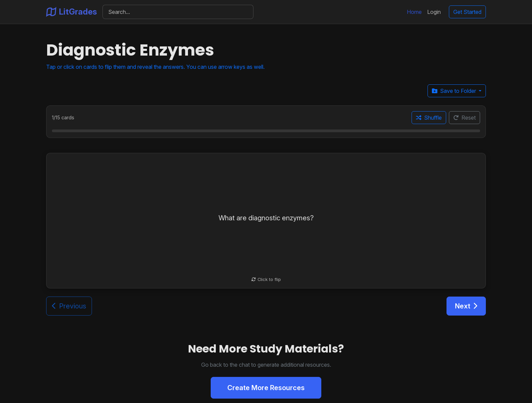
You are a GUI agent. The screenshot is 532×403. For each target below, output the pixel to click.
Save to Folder (455, 91)
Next (466, 306)
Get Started (467, 12)
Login (434, 12)
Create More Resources (266, 388)
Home (414, 12)
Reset (464, 118)
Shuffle (429, 118)
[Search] (178, 12)
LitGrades (72, 12)
